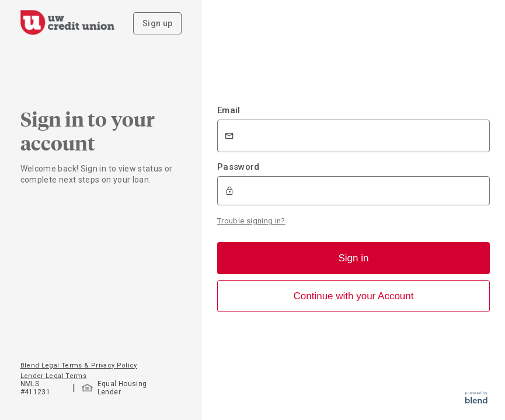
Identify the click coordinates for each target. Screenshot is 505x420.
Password (238, 167)
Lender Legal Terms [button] (53, 376)
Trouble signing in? (251, 221)
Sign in (354, 258)
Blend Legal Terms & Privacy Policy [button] (79, 365)
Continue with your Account (353, 296)
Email (229, 110)
